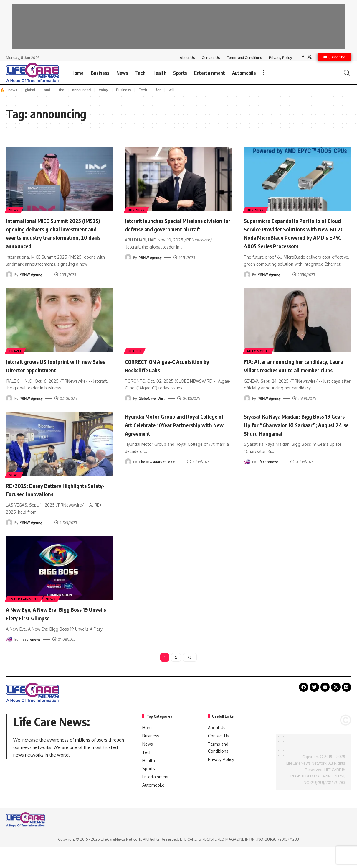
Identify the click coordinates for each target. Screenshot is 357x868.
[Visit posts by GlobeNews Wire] (128, 407)
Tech (143, 90)
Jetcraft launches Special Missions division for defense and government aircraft (176, 229)
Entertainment (24, 615)
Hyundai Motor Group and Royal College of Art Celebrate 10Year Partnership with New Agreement (171, 441)
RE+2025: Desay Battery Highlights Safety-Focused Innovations (54, 506)
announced (81, 90)
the (61, 90)
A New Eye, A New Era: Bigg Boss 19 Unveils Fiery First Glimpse (56, 630)
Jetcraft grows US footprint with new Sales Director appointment (58, 374)
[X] (309, 57)
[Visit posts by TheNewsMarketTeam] (128, 478)
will (172, 90)
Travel (16, 359)
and (47, 90)
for (158, 90)
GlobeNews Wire (152, 407)
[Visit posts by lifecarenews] (247, 478)
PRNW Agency (31, 274)
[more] (263, 73)
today (103, 90)
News (14, 210)
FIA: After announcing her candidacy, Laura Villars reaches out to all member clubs (297, 378)
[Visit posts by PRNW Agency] (9, 274)
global (30, 90)
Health (135, 359)
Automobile (259, 359)
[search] (347, 73)
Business (123, 90)
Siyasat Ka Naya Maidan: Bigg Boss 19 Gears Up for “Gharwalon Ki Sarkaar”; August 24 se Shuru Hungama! (296, 441)
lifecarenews (268, 478)
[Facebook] (303, 57)
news (13, 90)
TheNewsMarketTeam (157, 478)
